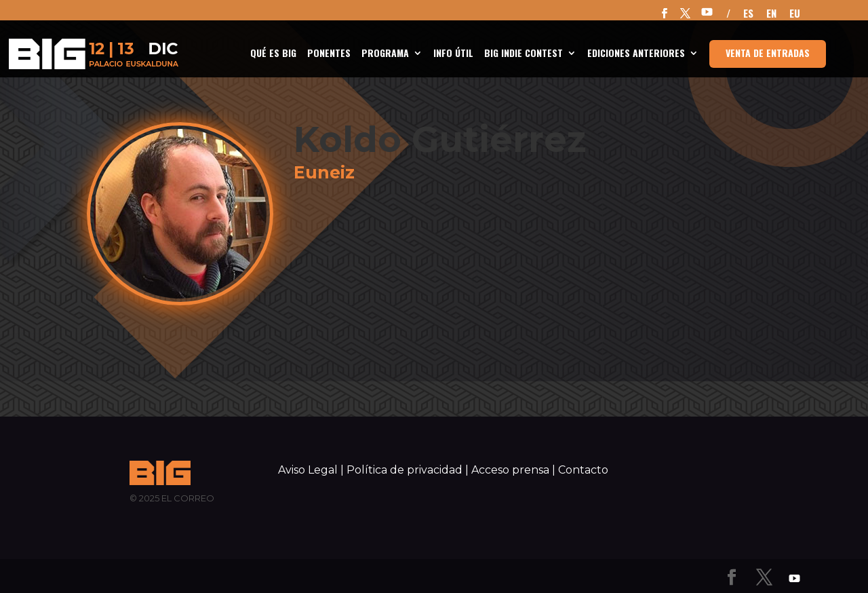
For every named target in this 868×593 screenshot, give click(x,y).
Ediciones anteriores (636, 54)
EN (771, 14)
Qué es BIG (273, 54)
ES (748, 14)
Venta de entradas (768, 53)
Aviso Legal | (311, 470)
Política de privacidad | (408, 470)
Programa (385, 54)
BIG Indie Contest (524, 54)
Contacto (583, 470)
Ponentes (329, 54)
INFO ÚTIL (453, 54)
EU (795, 14)
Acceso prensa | (513, 470)
